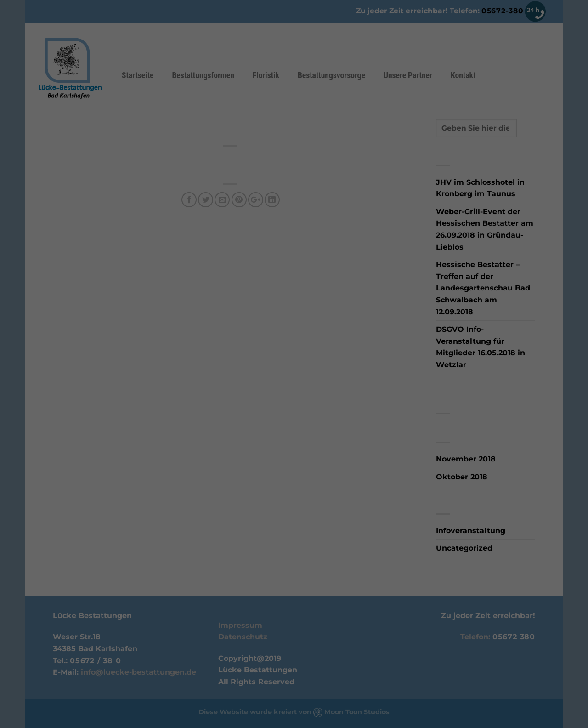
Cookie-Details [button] (246, 458)
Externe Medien (291, 342)
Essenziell (254, 327)
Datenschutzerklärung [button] (299, 458)
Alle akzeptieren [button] (294, 368)
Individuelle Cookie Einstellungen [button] (294, 447)
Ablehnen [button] (294, 428)
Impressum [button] (348, 458)
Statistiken (326, 327)
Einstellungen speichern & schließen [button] (294, 398)
